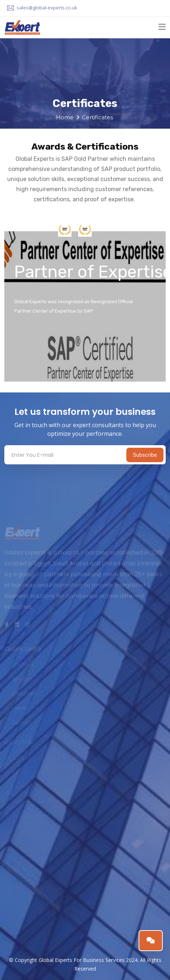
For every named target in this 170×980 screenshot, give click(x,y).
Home (65, 117)
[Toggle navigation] (162, 27)
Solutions (23, 665)
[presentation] (47, 477)
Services (22, 680)
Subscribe (145, 455)
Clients (20, 709)
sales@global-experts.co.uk (47, 8)
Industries (24, 694)
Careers (21, 723)
